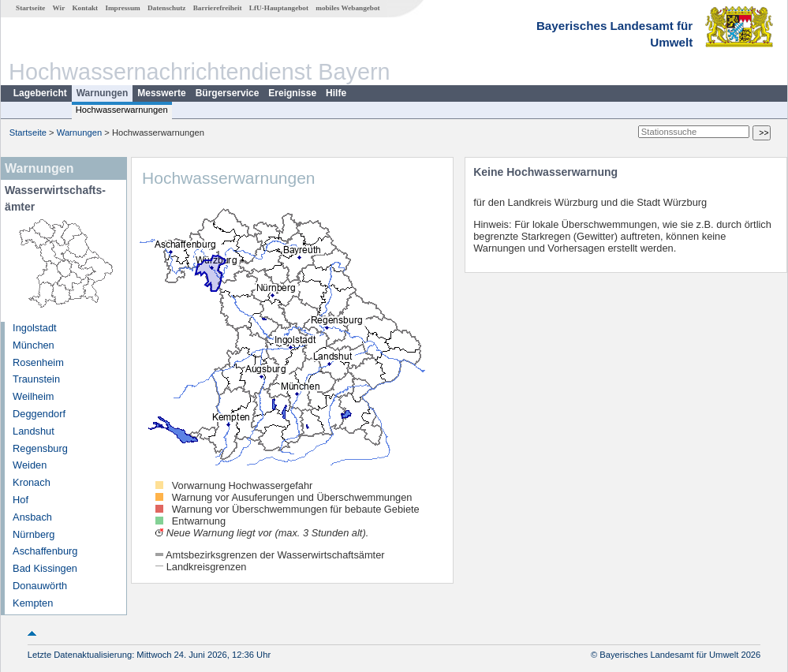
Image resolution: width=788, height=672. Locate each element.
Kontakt (85, 8)
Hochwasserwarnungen (122, 110)
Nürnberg (34, 534)
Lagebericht (40, 93)
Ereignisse (292, 93)
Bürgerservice (228, 93)
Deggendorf (39, 414)
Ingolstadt (35, 328)
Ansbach (32, 517)
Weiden (30, 465)
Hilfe (336, 93)
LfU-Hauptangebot (279, 8)
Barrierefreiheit (218, 8)
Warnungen (103, 93)
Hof (21, 500)
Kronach (32, 482)
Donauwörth (40, 586)
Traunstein (36, 379)
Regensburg (40, 448)
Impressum (122, 8)
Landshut (34, 431)
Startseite (30, 8)
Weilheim (33, 396)
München (34, 345)
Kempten (33, 603)
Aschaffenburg (45, 551)
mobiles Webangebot (347, 8)
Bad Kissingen (45, 568)
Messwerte (161, 93)
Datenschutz (167, 8)
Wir (59, 8)
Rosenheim (38, 362)
